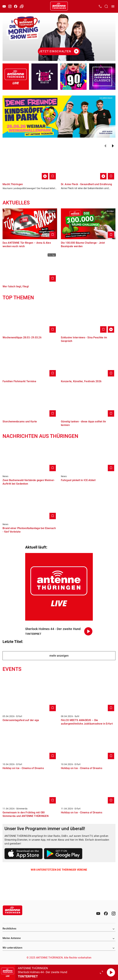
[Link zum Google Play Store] (63, 854)
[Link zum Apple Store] (24, 854)
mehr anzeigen (59, 656)
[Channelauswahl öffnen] (106, 6)
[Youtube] (4, 6)
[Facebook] (16, 6)
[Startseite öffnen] (59, 6)
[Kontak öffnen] (100, 6)
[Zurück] (105, 146)
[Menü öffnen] (113, 6)
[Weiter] (113, 146)
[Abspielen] (111, 972)
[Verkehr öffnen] (22, 6)
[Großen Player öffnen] (101, 972)
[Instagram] (10, 6)
